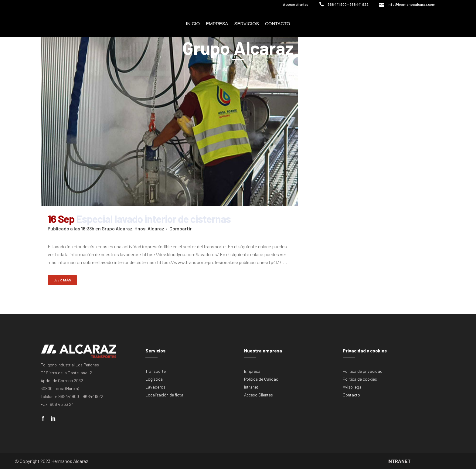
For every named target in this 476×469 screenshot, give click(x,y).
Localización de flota (164, 395)
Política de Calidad (261, 379)
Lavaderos (155, 387)
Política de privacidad (363, 371)
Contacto (351, 395)
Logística (154, 379)
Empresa (252, 371)
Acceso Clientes (258, 395)
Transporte (156, 371)
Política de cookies (360, 379)
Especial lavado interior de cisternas (153, 219)
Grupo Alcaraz (117, 228)
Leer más (62, 280)
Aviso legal (353, 387)
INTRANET (399, 461)
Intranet (251, 387)
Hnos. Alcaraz (149, 228)
